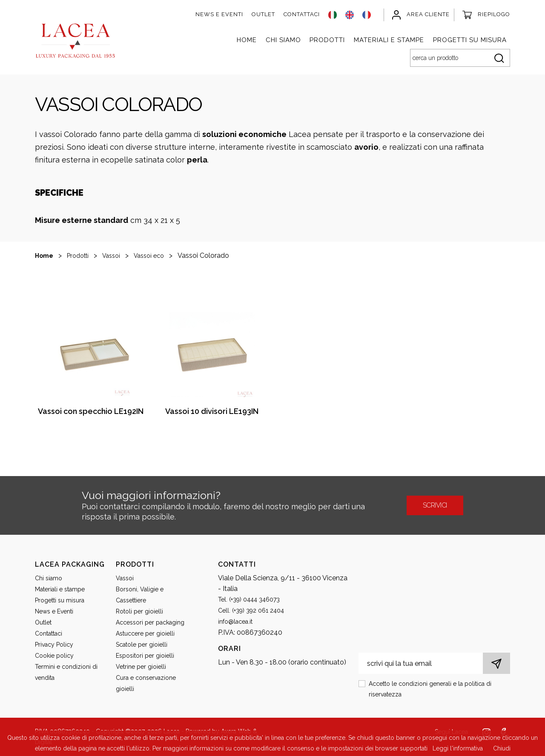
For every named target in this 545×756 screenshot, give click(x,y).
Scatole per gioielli (142, 645)
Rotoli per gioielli (139, 611)
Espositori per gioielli (145, 656)
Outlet (263, 14)
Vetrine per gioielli (141, 667)
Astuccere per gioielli (145, 633)
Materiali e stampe (389, 40)
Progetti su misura (470, 40)
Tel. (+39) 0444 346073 (249, 599)
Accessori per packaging (150, 622)
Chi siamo (283, 40)
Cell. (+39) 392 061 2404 (251, 611)
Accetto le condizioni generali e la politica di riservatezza (430, 689)
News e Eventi (219, 14)
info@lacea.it (235, 622)
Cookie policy (54, 656)
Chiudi (502, 748)
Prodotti (327, 40)
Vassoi (111, 256)
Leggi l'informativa (458, 748)
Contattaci (302, 14)
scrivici (435, 505)
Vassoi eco (149, 256)
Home (247, 40)
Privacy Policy (54, 645)
